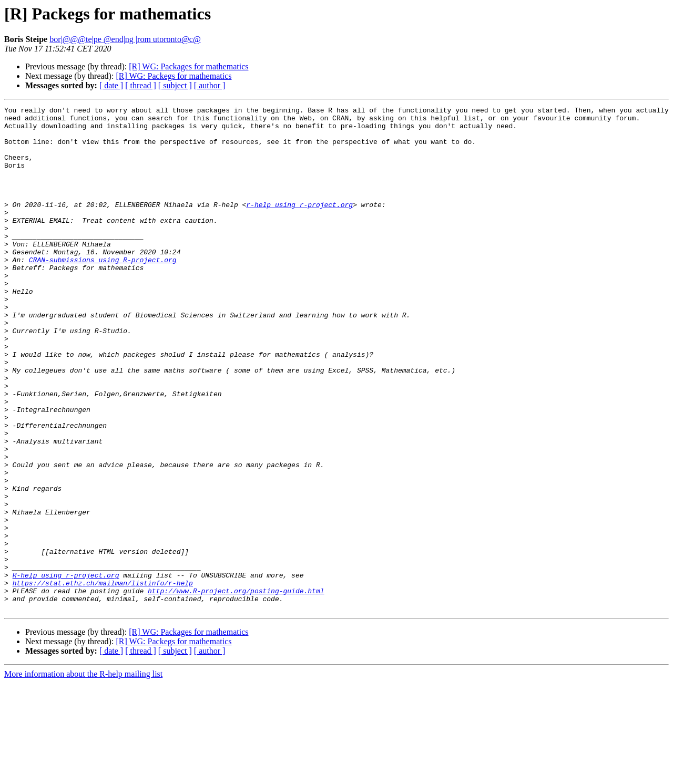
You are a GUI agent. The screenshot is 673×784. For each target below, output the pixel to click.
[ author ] (210, 85)
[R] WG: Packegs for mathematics (174, 76)
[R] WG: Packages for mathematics (188, 66)
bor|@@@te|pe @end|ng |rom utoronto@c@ (125, 39)
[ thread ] (141, 85)
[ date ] (111, 85)
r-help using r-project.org (299, 225)
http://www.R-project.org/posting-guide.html (236, 688)
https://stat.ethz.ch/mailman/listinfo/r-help (103, 679)
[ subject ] (175, 85)
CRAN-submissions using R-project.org (103, 291)
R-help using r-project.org (66, 669)
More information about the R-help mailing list (83, 775)
